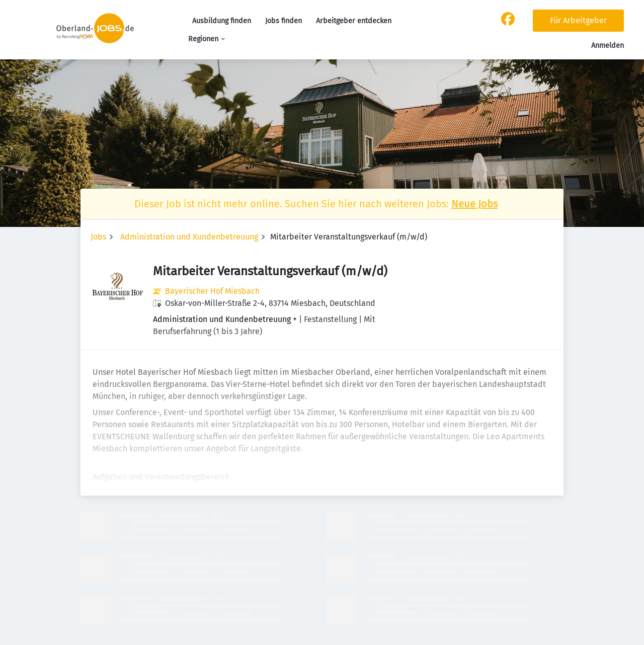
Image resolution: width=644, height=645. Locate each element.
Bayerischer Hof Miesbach (212, 291)
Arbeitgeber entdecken (354, 21)
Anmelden (608, 46)
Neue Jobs (474, 204)
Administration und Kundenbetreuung (189, 237)
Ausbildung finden (222, 21)
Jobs (98, 237)
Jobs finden (284, 21)
